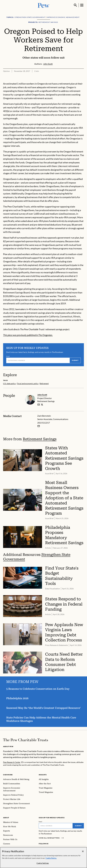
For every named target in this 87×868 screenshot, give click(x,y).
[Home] (26, 740)
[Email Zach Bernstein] (39, 426)
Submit (75, 360)
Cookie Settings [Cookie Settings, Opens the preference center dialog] (43, 863)
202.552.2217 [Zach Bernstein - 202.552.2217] (44, 423)
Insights (43, 775)
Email (8, 356)
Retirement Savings (40, 439)
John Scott (42, 395)
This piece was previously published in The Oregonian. (28, 335)
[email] (39, 404)
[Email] (38, 360)
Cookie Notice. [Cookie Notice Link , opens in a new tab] (51, 858)
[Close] (83, 851)
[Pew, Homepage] (44, 5)
